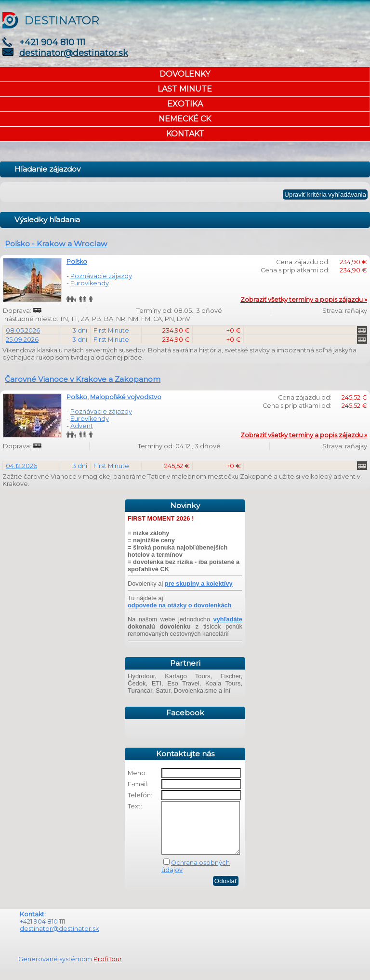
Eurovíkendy (90, 283)
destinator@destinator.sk (74, 53)
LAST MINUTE (185, 89)
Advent (82, 426)
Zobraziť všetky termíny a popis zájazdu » (304, 300)
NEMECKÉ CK (185, 119)
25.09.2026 (22, 340)
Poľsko (77, 262)
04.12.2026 (21, 466)
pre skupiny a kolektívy (199, 584)
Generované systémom (56, 969)
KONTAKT (185, 134)
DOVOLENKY (185, 74)
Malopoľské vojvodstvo (126, 397)
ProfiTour (108, 969)
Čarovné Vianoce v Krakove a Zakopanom (83, 379)
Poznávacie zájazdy (101, 276)
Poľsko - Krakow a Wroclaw (56, 244)
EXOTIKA (185, 104)
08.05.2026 (23, 330)
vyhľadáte (228, 619)
